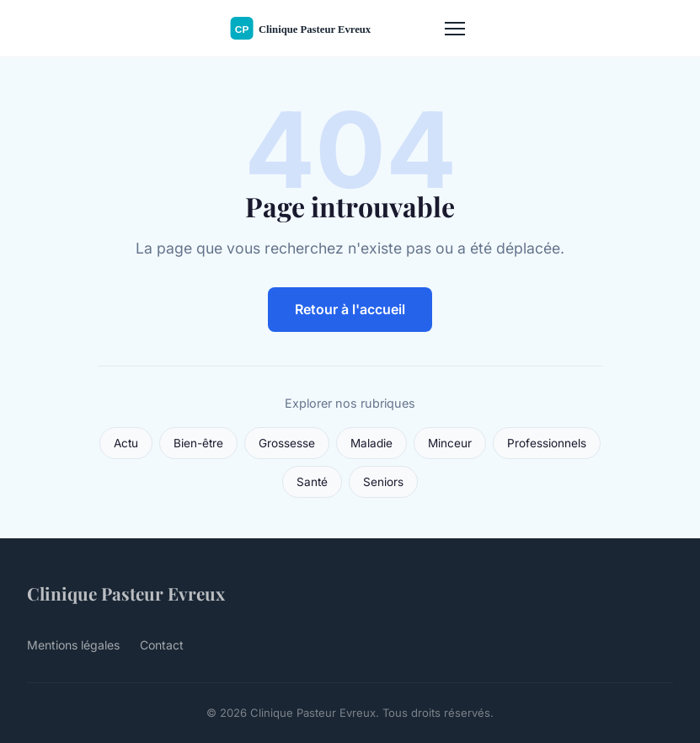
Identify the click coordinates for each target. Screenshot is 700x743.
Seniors (383, 482)
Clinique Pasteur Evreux (126, 593)
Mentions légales (73, 645)
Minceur (450, 443)
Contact (162, 645)
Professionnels (547, 443)
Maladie (371, 443)
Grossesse (287, 443)
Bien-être (198, 443)
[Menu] (455, 29)
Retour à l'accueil (350, 309)
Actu (126, 443)
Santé (312, 482)
